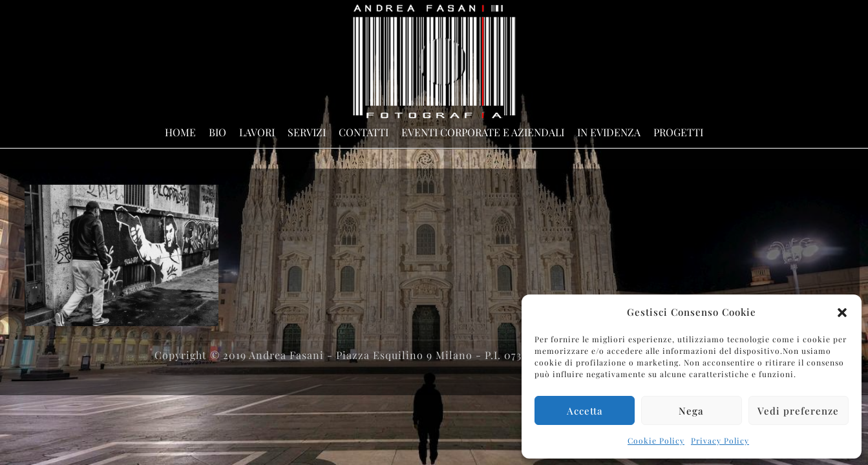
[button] (842, 313)
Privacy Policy (720, 440)
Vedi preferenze (798, 411)
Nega (691, 411)
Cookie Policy (656, 440)
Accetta (585, 411)
